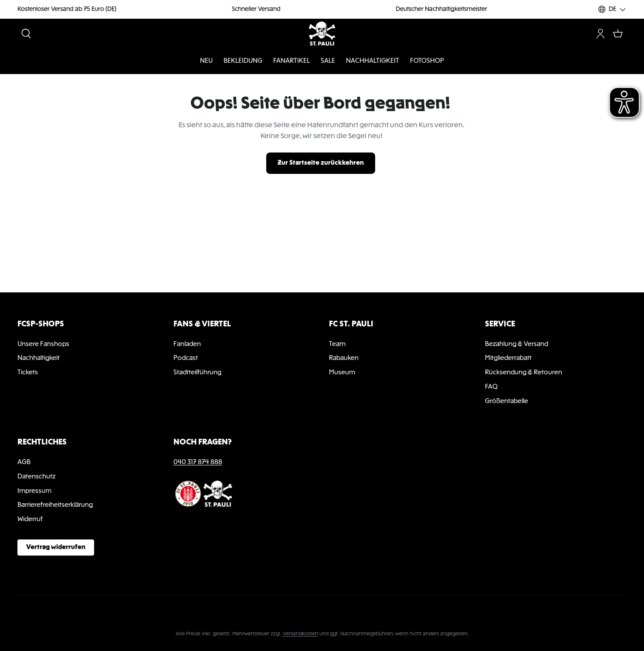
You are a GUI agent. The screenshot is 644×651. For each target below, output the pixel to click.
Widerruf (30, 519)
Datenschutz (36, 477)
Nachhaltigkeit (39, 358)
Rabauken (344, 358)
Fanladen (187, 344)
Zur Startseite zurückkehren (321, 163)
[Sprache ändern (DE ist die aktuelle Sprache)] (612, 9)
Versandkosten (300, 634)
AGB (24, 462)
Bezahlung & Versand (517, 344)
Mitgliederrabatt (508, 358)
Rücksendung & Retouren (524, 373)
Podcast (186, 358)
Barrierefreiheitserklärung (55, 505)
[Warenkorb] (618, 34)
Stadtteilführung (197, 373)
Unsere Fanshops (43, 344)
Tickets (28, 373)
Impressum (34, 491)
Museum (342, 373)
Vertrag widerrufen (56, 547)
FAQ (491, 387)
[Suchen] (26, 34)
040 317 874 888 (198, 462)
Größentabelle (507, 401)
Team (337, 344)
